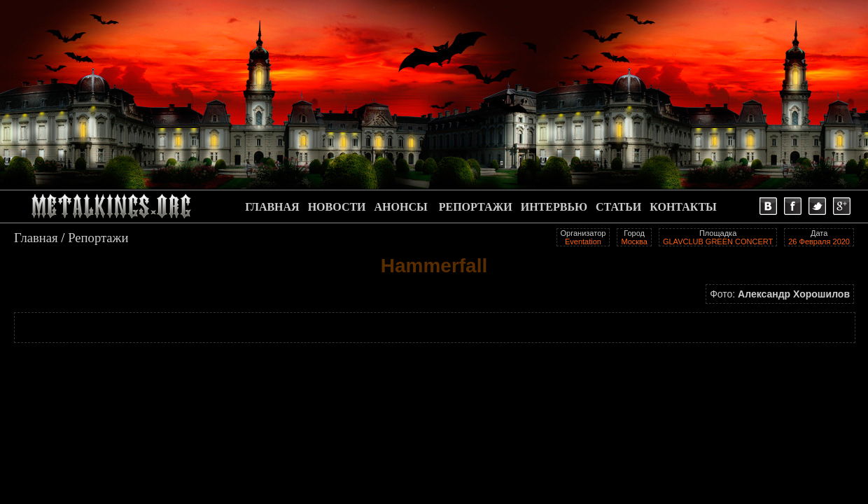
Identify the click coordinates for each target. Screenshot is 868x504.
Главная (36, 238)
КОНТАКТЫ (683, 207)
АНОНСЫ (401, 207)
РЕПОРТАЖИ (476, 207)
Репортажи (98, 238)
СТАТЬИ (618, 207)
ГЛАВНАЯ (272, 207)
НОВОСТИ (337, 207)
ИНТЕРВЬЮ (554, 207)
